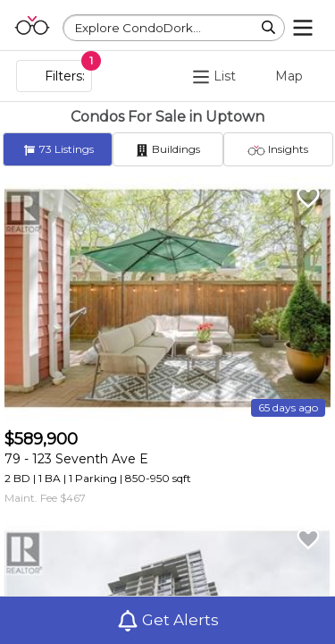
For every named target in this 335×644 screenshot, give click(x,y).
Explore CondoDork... (138, 28)
